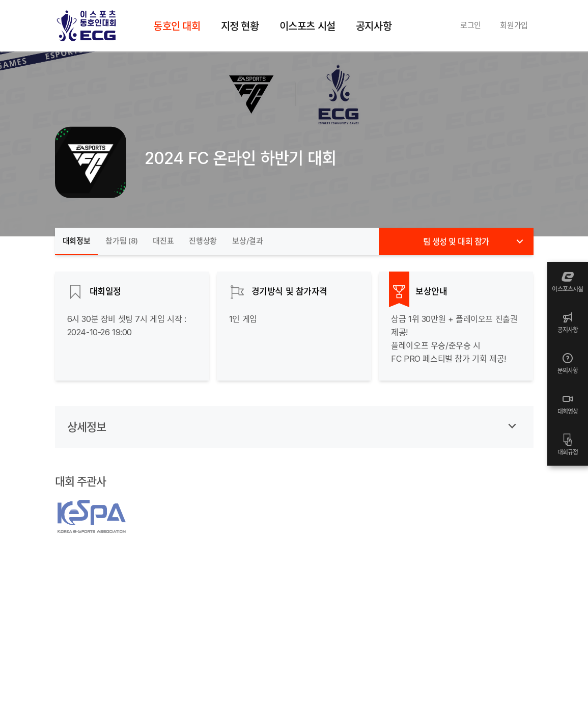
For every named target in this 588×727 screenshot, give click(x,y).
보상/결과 (248, 241)
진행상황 (203, 241)
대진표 (163, 241)
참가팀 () (121, 241)
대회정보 (77, 241)
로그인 (471, 25)
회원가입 (514, 25)
